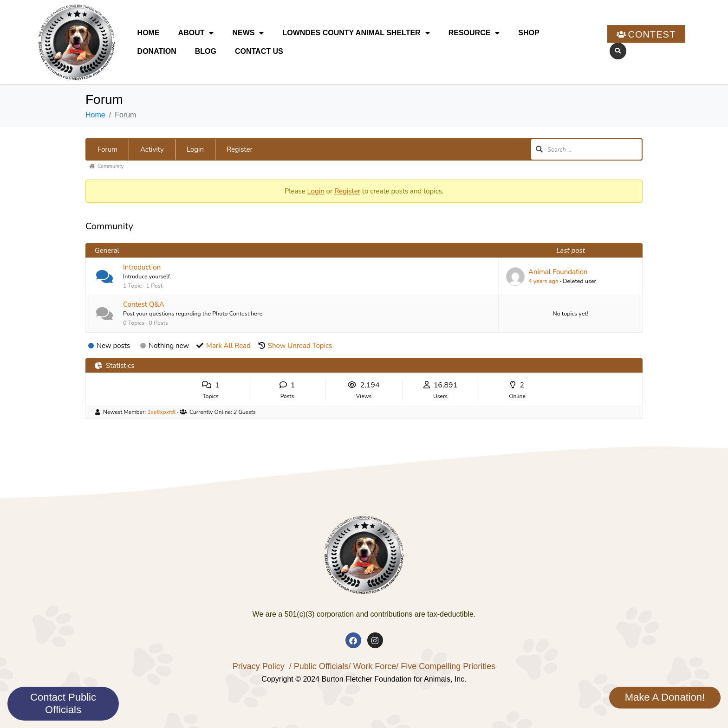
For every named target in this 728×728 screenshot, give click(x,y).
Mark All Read (228, 346)
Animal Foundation (558, 272)
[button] (618, 51)
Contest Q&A (144, 304)
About (196, 33)
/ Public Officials (319, 666)
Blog (206, 51)
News (248, 33)
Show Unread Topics (300, 346)
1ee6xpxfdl (161, 412)
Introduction (142, 267)
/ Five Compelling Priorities (446, 666)
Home (149, 33)
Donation (157, 51)
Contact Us (259, 51)
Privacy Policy (259, 666)
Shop (529, 33)
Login (195, 149)
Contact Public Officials (63, 703)
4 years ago (543, 281)
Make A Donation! (665, 697)
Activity (152, 149)
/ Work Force (372, 666)
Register (240, 149)
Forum (107, 149)
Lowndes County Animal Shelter (356, 33)
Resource (474, 33)
